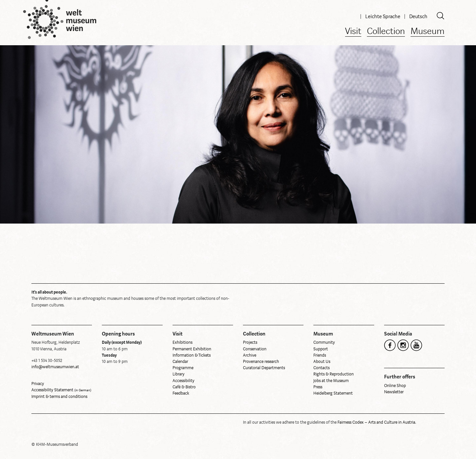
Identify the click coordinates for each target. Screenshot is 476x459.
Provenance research (261, 362)
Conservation (255, 349)
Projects (250, 342)
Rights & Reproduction (334, 374)
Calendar (180, 362)
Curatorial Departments (264, 368)
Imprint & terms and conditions (59, 397)
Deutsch (418, 17)
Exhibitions (182, 342)
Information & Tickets (192, 355)
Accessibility (183, 381)
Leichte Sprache (383, 17)
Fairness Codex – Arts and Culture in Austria (376, 422)
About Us (322, 362)
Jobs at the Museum (331, 381)
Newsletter (394, 392)
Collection (386, 32)
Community (324, 342)
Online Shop (395, 386)
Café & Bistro (184, 387)
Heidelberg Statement (333, 393)
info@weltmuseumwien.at (55, 367)
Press (318, 387)
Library (178, 374)
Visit (353, 32)
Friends (320, 355)
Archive (250, 355)
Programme (183, 368)
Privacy (38, 384)
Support (321, 349)
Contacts (321, 368)
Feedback (181, 393)
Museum (428, 32)
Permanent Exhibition (192, 349)
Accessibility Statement (61, 390)
